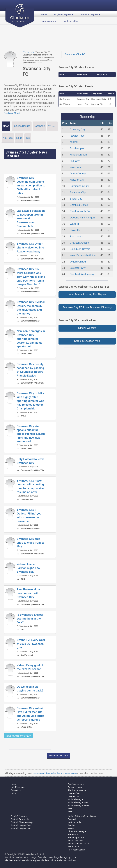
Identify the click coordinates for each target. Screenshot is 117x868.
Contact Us (16, 790)
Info (28, 138)
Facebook (39, 126)
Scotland (72, 825)
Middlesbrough (78, 155)
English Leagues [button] (64, 14)
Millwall (74, 142)
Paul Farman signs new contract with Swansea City (29, 593)
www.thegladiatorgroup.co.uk (62, 857)
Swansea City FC (75, 54)
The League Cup (76, 838)
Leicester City (78, 268)
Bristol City (76, 199)
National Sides (71, 21)
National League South (79, 805)
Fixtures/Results (22, 126)
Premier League (75, 787)
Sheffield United (79, 205)
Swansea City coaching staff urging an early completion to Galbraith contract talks (31, 186)
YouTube (8, 138)
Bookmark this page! (58, 756)
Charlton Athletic (79, 243)
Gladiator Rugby (31, 860)
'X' (52, 126)
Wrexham (75, 167)
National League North (78, 802)
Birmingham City (79, 186)
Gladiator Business (67, 860)
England (72, 819)
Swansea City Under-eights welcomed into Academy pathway (30, 248)
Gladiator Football (13, 860)
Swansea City (78, 192)
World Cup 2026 (75, 841)
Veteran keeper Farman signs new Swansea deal (28, 568)
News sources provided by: (18, 736)
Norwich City (77, 180)
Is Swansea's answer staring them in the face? (30, 619)
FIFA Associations (76, 850)
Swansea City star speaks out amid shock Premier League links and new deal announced (31, 434)
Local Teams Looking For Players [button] (87, 294)
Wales (71, 828)
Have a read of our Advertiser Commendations (55, 773)
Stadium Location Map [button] (87, 341)
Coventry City (78, 129)
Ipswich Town (77, 136)
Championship (29, 52)
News (6, 126)
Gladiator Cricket (49, 860)
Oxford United (78, 262)
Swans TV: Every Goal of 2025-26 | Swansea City (31, 644)
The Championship (77, 790)
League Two (74, 796)
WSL (70, 809)
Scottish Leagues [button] (90, 14)
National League (76, 799)
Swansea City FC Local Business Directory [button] (87, 307)
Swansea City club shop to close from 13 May (31, 543)
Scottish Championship (22, 822)
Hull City (75, 161)
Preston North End (80, 211)
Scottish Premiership (20, 819)
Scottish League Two (21, 828)
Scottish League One (21, 825)
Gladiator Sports (12, 113)
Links (19, 138)
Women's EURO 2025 (78, 844)
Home (44, 14)
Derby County (78, 174)
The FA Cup (73, 834)
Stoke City (76, 230)
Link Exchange (18, 787)
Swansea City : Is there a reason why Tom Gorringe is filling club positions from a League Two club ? (31, 277)
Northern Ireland (75, 822)
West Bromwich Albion (83, 255)
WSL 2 (71, 812)
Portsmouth (76, 237)
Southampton (77, 148)
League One (74, 793)
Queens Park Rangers (83, 218)
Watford (74, 224)
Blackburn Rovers (80, 249)
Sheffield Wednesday (82, 274)
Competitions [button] (49, 21)
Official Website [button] (87, 328)
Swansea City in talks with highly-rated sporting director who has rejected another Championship (31, 401)
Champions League (77, 831)
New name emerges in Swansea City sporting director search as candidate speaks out (31, 339)
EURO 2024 (74, 847)
